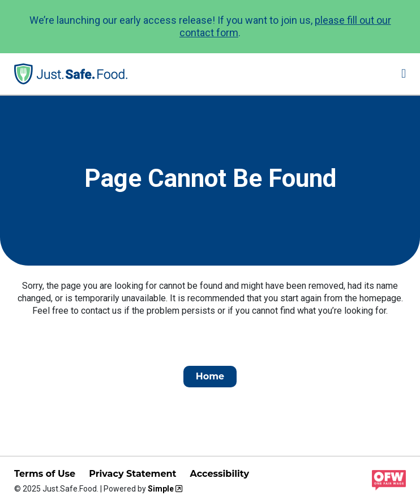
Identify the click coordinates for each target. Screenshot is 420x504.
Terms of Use (45, 474)
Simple (161, 489)
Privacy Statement (132, 474)
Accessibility (220, 474)
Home (210, 376)
